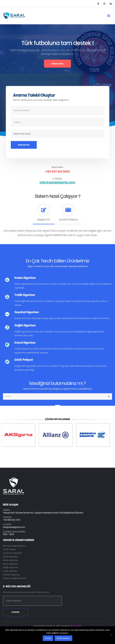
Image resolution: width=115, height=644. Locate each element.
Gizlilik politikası (63, 638)
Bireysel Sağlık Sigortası (14, 546)
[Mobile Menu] (110, 16)
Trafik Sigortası (10, 571)
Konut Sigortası (10, 564)
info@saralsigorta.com (58, 182)
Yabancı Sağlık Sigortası (15, 578)
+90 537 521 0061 (58, 172)
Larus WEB (77, 626)
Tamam (48, 638)
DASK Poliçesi (9, 549)
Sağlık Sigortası (10, 567)
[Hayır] (111, 635)
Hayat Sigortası (10, 557)
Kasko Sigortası (10, 560)
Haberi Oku (57, 64)
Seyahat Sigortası (11, 575)
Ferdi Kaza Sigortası (12, 553)
